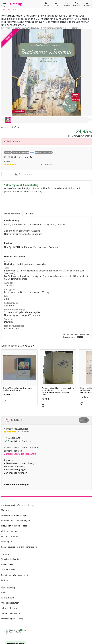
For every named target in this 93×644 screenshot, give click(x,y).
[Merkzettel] (77, 4)
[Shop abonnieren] (84, 420)
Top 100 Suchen (8, 570)
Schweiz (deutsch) (9, 608)
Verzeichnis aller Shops (12, 559)
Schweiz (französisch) (11, 613)
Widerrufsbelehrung (15, 466)
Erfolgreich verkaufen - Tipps (14, 526)
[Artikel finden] (56, 4)
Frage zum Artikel (24, 174)
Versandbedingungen (15, 470)
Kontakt (5, 592)
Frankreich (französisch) (12, 619)
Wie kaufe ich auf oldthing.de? (15, 515)
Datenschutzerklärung (23, 463)
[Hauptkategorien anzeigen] (5, 4)
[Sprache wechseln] (46, 4)
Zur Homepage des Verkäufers (20, 454)
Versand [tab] (29, 214)
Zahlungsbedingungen (16, 473)
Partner (5, 580)
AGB (6, 463)
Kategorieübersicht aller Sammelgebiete (19, 547)
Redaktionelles (8, 564)
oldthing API (7, 542)
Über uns (5, 510)
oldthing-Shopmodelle (11, 531)
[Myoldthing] (67, 4)
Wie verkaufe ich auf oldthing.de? (16, 521)
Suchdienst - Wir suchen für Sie (15, 575)
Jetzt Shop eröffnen (10, 536)
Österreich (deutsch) (10, 603)
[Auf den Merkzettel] (19, 401)
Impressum (10, 460)
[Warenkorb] (87, 4)
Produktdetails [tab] (12, 214)
